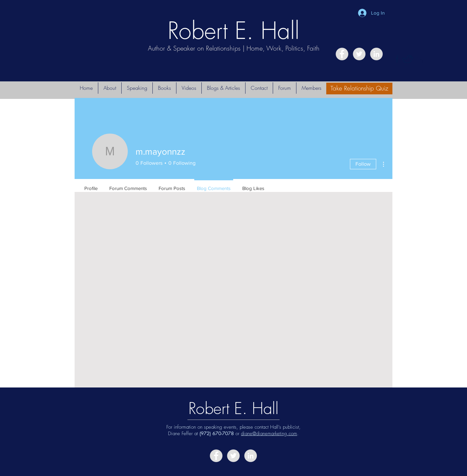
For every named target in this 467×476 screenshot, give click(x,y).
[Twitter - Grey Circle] (359, 54)
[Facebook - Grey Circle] (342, 54)
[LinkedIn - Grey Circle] (376, 54)
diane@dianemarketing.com (269, 434)
